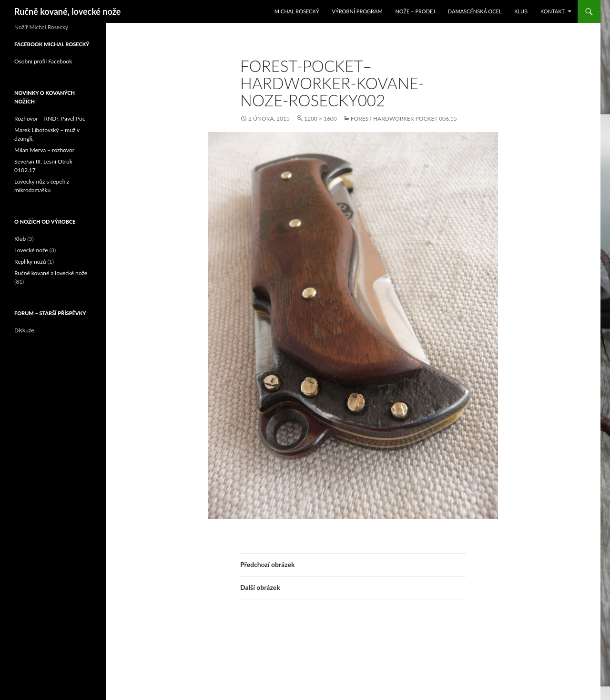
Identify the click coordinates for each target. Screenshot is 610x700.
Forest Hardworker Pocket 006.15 (404, 118)
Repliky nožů (30, 262)
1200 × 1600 (320, 118)
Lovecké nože (31, 250)
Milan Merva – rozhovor (44, 150)
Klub (521, 11)
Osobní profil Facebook (43, 61)
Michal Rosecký (297, 11)
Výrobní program (357, 11)
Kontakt (553, 11)
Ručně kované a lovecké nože (51, 273)
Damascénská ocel (475, 11)
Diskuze (24, 330)
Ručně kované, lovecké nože (67, 11)
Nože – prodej (415, 11)
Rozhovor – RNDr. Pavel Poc (50, 118)
